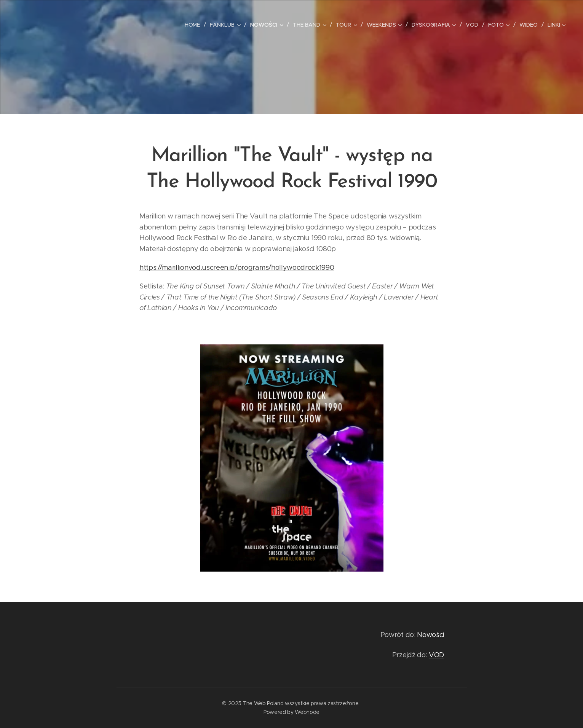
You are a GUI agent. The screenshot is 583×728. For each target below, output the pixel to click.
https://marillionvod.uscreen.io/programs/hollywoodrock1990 (237, 268)
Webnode (307, 712)
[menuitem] (194, 25)
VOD (436, 655)
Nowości (430, 635)
